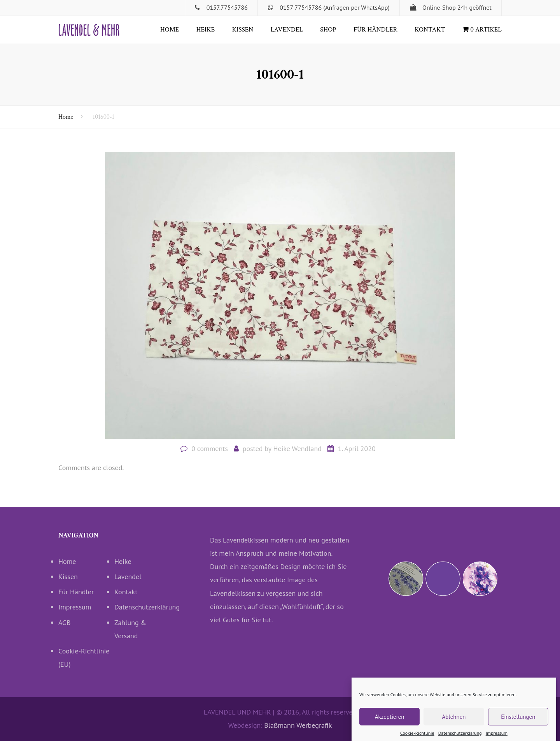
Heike (206, 30)
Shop (328, 30)
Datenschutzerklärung (142, 607)
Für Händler (375, 30)
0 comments (210, 449)
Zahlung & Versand (130, 629)
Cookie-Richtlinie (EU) (84, 658)
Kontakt (430, 30)
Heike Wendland (297, 449)
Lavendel (287, 30)
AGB (65, 622)
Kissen (243, 30)
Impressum (75, 607)
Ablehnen (454, 722)
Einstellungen (518, 722)
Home (170, 30)
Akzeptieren (390, 722)
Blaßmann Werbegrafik (298, 725)
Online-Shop (439, 7)
